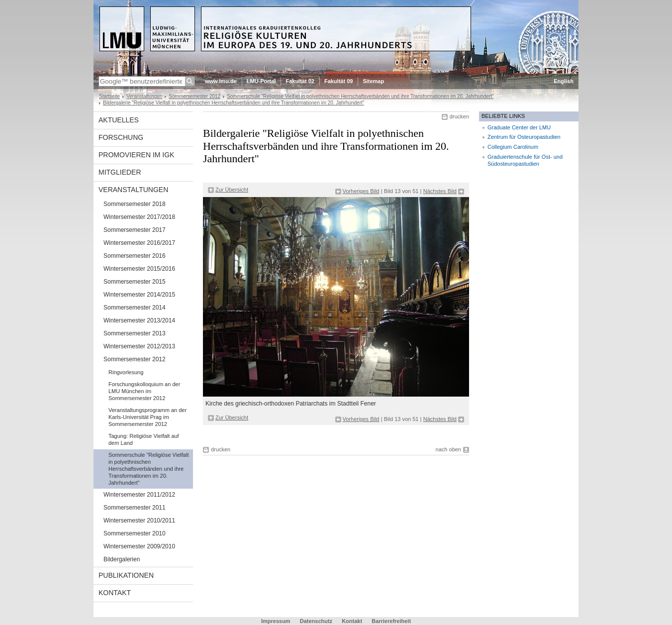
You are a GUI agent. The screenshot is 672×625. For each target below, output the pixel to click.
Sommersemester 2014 (135, 308)
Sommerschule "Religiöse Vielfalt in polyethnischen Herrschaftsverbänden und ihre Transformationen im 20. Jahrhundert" (360, 96)
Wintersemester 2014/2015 (139, 295)
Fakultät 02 (300, 81)
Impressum (276, 621)
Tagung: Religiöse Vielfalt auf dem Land (144, 439)
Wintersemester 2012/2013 (139, 346)
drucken (459, 116)
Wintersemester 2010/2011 (139, 521)
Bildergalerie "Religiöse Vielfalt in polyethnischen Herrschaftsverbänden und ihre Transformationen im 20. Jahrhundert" (234, 103)
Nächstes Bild (440, 191)
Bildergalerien (122, 559)
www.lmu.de (221, 81)
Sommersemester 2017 (135, 230)
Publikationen (126, 575)
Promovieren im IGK (136, 155)
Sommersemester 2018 (135, 204)
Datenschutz (316, 621)
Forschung (121, 137)
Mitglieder (120, 172)
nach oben (448, 449)
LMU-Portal (261, 81)
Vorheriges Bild (361, 191)
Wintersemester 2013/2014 (139, 320)
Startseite (109, 96)
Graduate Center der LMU (519, 127)
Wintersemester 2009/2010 (139, 546)
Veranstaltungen (144, 96)
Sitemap (373, 81)
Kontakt (115, 593)
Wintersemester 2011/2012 (139, 495)
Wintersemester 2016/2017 (139, 243)
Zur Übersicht (232, 190)
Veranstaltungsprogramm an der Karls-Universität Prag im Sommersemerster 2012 (147, 417)
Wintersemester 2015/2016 (139, 269)
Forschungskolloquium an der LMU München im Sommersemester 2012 (144, 391)
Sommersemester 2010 (135, 533)
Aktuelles (119, 120)
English (564, 81)
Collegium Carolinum (513, 147)
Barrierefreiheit (391, 621)
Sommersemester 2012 (194, 96)
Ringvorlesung (126, 372)
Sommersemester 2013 (135, 333)
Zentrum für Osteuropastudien (524, 137)
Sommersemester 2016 (135, 256)
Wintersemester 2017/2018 (139, 217)
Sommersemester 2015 (135, 282)
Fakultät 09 (338, 81)
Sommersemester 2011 (135, 508)
